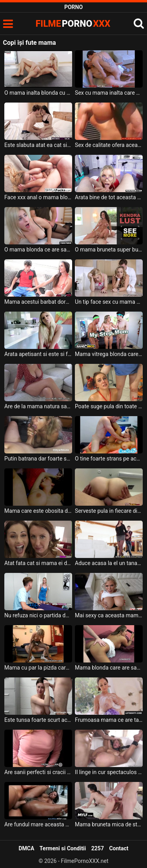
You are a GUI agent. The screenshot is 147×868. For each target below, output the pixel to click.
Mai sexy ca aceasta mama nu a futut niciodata (109, 615)
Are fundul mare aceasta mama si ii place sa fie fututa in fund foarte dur (38, 824)
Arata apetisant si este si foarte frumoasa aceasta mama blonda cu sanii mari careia (38, 354)
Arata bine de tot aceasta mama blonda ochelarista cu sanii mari (109, 197)
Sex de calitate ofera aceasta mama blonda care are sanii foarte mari (109, 145)
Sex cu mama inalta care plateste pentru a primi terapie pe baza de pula (109, 93)
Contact (119, 848)
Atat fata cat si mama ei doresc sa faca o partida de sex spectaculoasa (38, 563)
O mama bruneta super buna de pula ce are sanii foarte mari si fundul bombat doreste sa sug (109, 250)
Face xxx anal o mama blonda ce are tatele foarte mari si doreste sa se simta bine (38, 197)
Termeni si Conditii (63, 848)
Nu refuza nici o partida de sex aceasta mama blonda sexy (38, 615)
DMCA (26, 848)
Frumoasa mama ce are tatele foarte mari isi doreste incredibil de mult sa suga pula (109, 720)
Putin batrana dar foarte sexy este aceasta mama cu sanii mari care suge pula (38, 459)
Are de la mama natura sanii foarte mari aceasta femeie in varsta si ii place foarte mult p (38, 406)
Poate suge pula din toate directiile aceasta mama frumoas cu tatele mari (109, 406)
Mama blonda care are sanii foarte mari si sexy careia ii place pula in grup (109, 668)
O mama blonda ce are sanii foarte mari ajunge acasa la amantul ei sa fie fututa (38, 250)
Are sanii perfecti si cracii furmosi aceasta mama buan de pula (38, 772)
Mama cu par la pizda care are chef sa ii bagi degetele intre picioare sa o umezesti (38, 668)
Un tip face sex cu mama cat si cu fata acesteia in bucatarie (109, 302)
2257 (98, 848)
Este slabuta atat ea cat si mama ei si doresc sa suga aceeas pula (38, 145)
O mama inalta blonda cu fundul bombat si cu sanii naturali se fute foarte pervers (38, 93)
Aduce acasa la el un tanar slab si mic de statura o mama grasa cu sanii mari (109, 563)
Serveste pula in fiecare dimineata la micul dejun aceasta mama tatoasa (109, 511)
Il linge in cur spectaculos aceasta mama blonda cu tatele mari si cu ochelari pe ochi (109, 772)
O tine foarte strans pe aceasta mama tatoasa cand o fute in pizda (109, 459)
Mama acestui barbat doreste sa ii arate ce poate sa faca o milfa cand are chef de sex (38, 302)
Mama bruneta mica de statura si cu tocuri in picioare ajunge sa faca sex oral (109, 824)
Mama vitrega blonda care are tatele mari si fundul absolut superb (109, 354)
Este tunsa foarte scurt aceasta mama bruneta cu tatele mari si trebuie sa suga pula (38, 720)
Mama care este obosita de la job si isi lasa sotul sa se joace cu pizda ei (38, 511)
